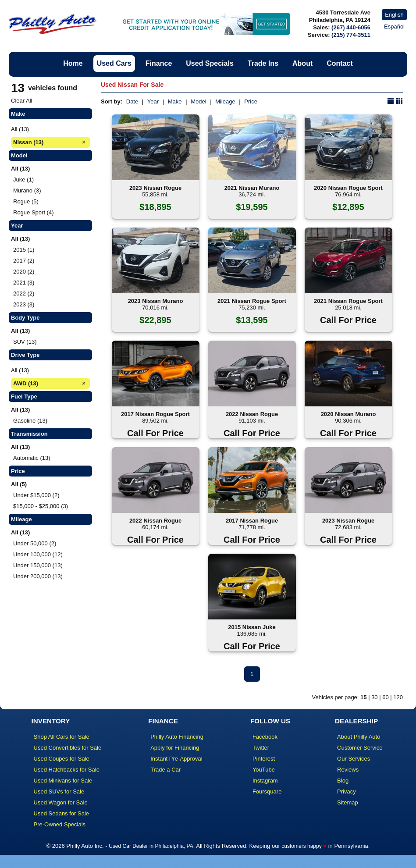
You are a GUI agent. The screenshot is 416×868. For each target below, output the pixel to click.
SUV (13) (25, 342)
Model (198, 101)
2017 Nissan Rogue (252, 521)
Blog (343, 781)
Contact (340, 63)
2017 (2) (24, 261)
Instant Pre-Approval (176, 759)
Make (175, 101)
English (394, 15)
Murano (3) (27, 190)
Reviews (348, 770)
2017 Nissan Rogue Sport (155, 414)
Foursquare (267, 792)
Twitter (261, 748)
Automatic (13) (32, 458)
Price (251, 101)
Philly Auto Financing (177, 737)
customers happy (301, 846)
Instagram (265, 781)
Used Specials (210, 63)
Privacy (347, 792)
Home (73, 63)
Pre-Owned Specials (60, 824)
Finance (159, 63)
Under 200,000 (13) (38, 576)
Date (132, 101)
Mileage (225, 101)
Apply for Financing (175, 748)
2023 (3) (24, 304)
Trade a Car (165, 770)
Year (153, 101)
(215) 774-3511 (351, 35)
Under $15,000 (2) (36, 495)
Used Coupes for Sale (62, 759)
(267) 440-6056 (351, 27)
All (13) (20, 129)
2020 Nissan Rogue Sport (348, 188)
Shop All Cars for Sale (62, 737)
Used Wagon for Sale (61, 802)
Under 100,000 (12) (38, 554)
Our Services (354, 759)
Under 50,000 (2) (35, 543)
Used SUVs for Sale (59, 792)
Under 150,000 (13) (38, 565)
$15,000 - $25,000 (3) (41, 506)
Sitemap (348, 802)
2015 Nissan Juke (252, 627)
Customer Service (360, 748)
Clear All (21, 101)
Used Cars (114, 63)
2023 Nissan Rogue (155, 188)
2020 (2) (24, 272)
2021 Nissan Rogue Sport (252, 301)
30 (374, 697)
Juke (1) (23, 180)
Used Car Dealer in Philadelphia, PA (151, 846)
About (302, 63)
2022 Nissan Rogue (252, 414)
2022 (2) (24, 293)
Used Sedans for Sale (61, 813)
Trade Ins (263, 63)
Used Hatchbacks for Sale (67, 770)
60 (385, 697)
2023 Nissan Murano (156, 301)
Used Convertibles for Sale (68, 748)
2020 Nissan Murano (348, 414)
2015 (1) (24, 250)
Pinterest (264, 759)
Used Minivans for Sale (63, 781)
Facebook (265, 737)
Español (394, 27)
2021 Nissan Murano (252, 188)
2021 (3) (24, 283)
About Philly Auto (359, 737)
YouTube (264, 770)
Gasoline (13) (30, 421)
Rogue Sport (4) (34, 212)
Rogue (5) (26, 201)
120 (398, 697)
